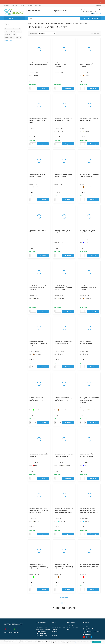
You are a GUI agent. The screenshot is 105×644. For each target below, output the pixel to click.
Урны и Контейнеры (41, 633)
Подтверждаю (97, 642)
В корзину (43, 88)
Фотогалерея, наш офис (58, 625)
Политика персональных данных (12, 632)
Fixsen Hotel (13, 29)
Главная (30, 23)
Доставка (14, 6)
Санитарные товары (39, 23)
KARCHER (14, 32)
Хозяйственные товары (42, 635)
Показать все (64, 598)
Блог (69, 629)
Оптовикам (55, 635)
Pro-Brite (19, 37)
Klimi (15, 35)
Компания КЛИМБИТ (73, 627)
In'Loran (7, 32)
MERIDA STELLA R (10, 37)
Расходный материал (42, 627)
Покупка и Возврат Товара (35, 6)
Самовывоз (22, 6)
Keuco (20, 32)
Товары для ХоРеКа (41, 631)
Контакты (7, 6)
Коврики (68, 23)
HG (19, 29)
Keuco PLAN (8, 35)
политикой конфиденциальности (76, 643)
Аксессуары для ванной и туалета (55, 23)
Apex (7, 29)
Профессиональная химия (43, 629)
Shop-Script (70, 625)
